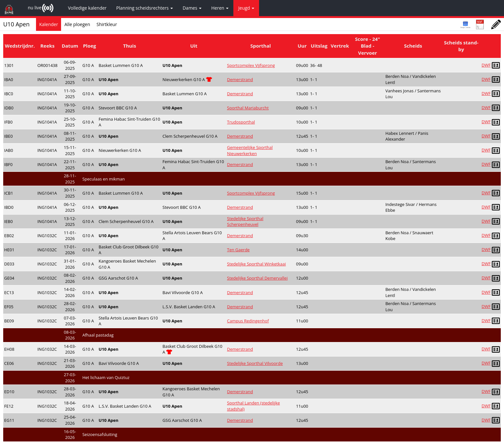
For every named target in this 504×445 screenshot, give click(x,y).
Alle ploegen (77, 24)
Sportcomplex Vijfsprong (251, 65)
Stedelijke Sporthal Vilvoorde (255, 363)
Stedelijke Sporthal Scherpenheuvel (245, 222)
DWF (486, 65)
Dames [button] (192, 8)
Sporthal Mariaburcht (248, 108)
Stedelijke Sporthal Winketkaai (256, 264)
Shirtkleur (107, 24)
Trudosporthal (241, 122)
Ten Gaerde (238, 250)
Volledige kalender (87, 8)
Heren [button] (220, 8)
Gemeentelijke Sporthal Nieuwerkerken (250, 150)
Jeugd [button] (246, 8)
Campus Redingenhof (248, 321)
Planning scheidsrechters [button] (145, 8)
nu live (35, 8)
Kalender (49, 24)
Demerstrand (240, 79)
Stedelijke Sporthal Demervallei (257, 278)
